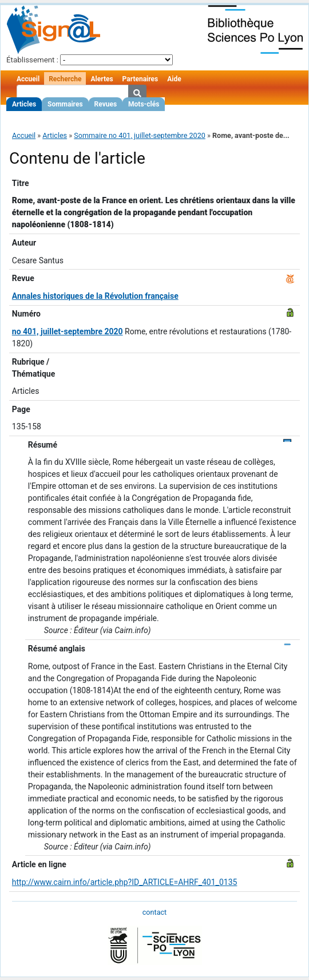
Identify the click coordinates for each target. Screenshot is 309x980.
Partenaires (140, 79)
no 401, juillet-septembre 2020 (68, 331)
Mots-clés (144, 104)
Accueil (28, 79)
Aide (174, 79)
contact (154, 912)
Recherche (65, 79)
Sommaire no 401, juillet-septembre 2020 (140, 135)
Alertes (102, 79)
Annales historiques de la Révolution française (95, 296)
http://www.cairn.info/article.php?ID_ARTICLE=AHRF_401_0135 (125, 882)
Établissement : (32, 60)
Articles (24, 104)
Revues (106, 104)
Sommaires (65, 104)
